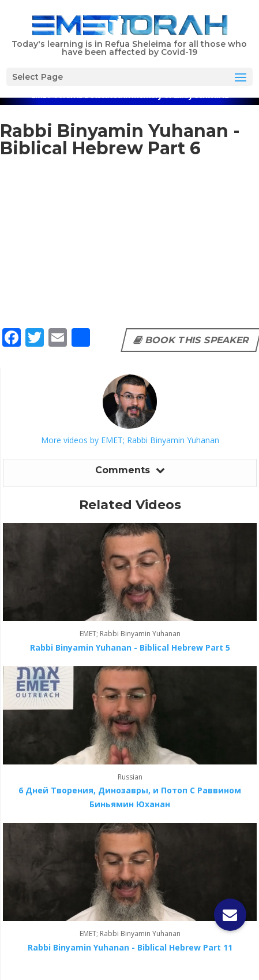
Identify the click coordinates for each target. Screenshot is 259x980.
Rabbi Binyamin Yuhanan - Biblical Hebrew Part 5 (130, 647)
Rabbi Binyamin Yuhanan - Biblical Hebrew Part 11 (130, 947)
